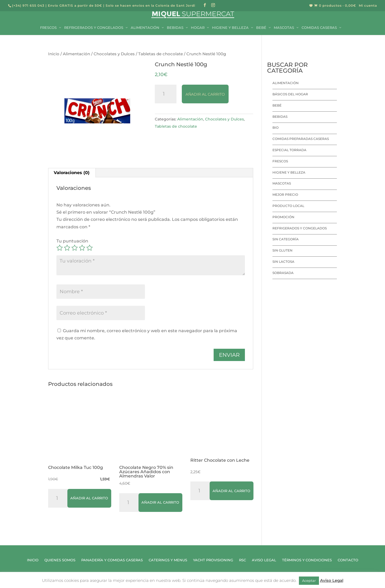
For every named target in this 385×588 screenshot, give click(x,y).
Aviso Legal (264, 560)
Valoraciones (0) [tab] (72, 173)
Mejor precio (285, 195)
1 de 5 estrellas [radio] (60, 248)
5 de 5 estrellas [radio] (90, 248)
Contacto (348, 560)
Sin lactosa (283, 262)
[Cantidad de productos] (166, 94)
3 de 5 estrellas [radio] (75, 248)
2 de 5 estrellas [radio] (67, 248)
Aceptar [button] (309, 581)
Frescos (280, 161)
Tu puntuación (72, 241)
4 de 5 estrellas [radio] (82, 248)
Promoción (283, 217)
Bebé (277, 105)
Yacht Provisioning (213, 560)
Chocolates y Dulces (114, 54)
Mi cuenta (368, 6)
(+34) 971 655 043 (28, 5)
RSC (242, 560)
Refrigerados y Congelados (300, 228)
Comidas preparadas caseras (301, 139)
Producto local (288, 206)
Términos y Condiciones (307, 560)
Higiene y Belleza (289, 172)
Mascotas (282, 183)
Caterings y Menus (168, 560)
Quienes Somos (60, 560)
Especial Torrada (289, 150)
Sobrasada (283, 273)
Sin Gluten (282, 250)
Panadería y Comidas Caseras (112, 560)
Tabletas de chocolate (161, 54)
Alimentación (76, 54)
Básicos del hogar (290, 94)
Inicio (54, 54)
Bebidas (280, 117)
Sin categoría (286, 239)
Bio (276, 128)
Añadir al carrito (205, 94)
